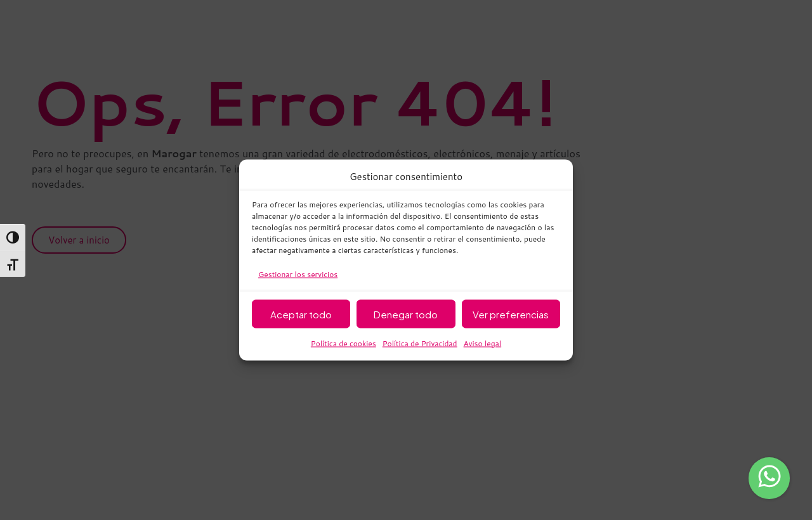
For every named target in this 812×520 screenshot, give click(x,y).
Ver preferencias (511, 314)
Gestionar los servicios (298, 274)
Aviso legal (483, 343)
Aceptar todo (301, 314)
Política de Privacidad (420, 343)
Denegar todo (406, 314)
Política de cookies (344, 343)
